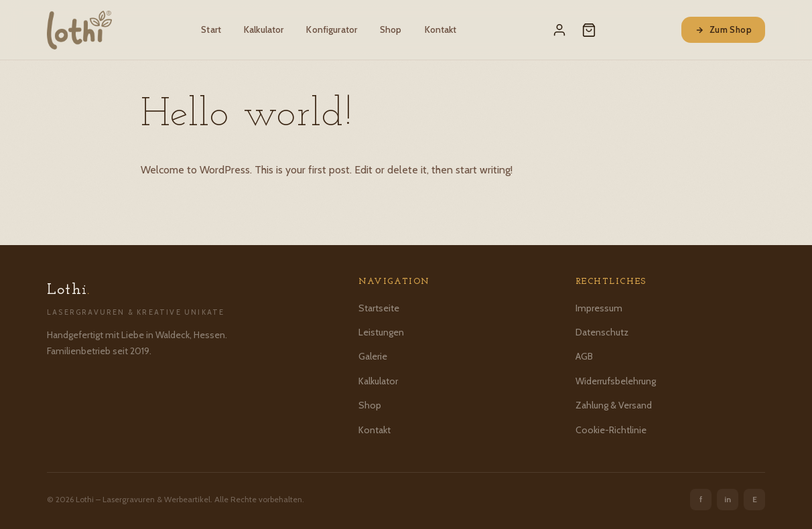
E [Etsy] (755, 499)
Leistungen (381, 332)
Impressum (599, 308)
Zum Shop (723, 29)
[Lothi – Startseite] (79, 30)
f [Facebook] (701, 499)
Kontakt (441, 29)
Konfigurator (332, 29)
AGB (584, 356)
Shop (391, 29)
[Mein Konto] (559, 30)
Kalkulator (264, 29)
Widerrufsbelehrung (616, 381)
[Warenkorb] (589, 30)
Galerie (373, 356)
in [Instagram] (728, 499)
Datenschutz (602, 332)
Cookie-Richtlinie (611, 430)
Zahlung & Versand (614, 405)
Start (211, 29)
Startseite (379, 308)
